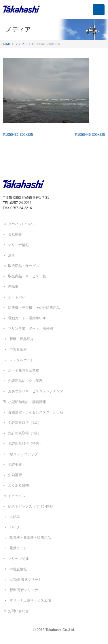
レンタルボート (22, 360)
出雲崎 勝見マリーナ (25, 580)
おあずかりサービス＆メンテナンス (36, 391)
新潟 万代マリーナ (24, 590)
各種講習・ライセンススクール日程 (36, 412)
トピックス (17, 496)
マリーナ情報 (18, 245)
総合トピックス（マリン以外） (32, 506)
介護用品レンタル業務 (25, 381)
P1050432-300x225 (18, 135)
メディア (21, 44)
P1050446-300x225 (90, 135)
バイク (15, 527)
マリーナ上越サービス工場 (30, 600)
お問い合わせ (18, 611)
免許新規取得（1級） (25, 423)
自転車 (13, 287)
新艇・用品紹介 (22, 339)
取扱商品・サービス (24, 266)
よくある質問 (18, 485)
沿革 (12, 255)
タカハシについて (22, 224)
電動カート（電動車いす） (29, 318)
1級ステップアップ (23, 454)
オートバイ (17, 297)
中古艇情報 (18, 350)
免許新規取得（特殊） (25, 443)
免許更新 (15, 465)
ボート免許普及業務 (24, 370)
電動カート (18, 548)
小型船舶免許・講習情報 (27, 402)
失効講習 (15, 475)
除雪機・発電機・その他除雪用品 (34, 308)
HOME (6, 44)
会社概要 (15, 234)
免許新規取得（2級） (25, 433)
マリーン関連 (18, 559)
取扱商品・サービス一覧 (27, 276)
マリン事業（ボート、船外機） (32, 329)
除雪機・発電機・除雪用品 (30, 538)
